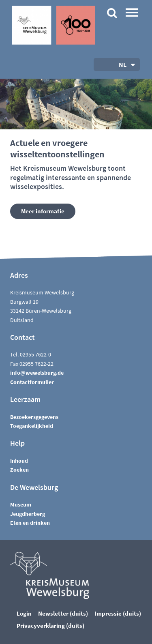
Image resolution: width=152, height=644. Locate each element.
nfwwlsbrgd (37, 373)
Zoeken (19, 470)
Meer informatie (43, 211)
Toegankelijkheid (32, 426)
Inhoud (19, 461)
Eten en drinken (30, 523)
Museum (21, 504)
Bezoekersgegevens (34, 417)
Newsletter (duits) (63, 613)
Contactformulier (32, 382)
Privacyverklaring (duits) (50, 626)
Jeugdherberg (28, 514)
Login (24, 613)
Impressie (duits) (118, 613)
